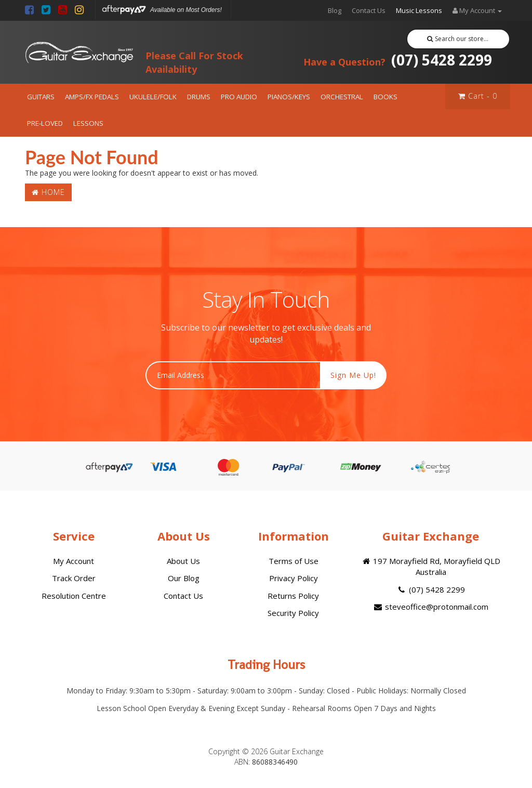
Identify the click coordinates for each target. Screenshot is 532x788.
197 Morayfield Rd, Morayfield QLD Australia (431, 566)
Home (48, 192)
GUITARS (41, 97)
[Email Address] (233, 375)
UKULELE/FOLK (153, 97)
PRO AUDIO (239, 97)
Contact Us (369, 10)
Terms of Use (294, 561)
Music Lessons (419, 10)
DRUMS (199, 97)
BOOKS (385, 97)
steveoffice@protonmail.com (431, 607)
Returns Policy (293, 596)
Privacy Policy (294, 578)
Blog (335, 10)
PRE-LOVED (45, 123)
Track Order (74, 578)
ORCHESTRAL (342, 97)
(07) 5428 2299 (398, 60)
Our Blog (184, 578)
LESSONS (88, 123)
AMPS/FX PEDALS (92, 97)
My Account (74, 561)
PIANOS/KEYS (289, 97)
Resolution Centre (74, 596)
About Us (183, 561)
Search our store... (458, 39)
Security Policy (293, 613)
